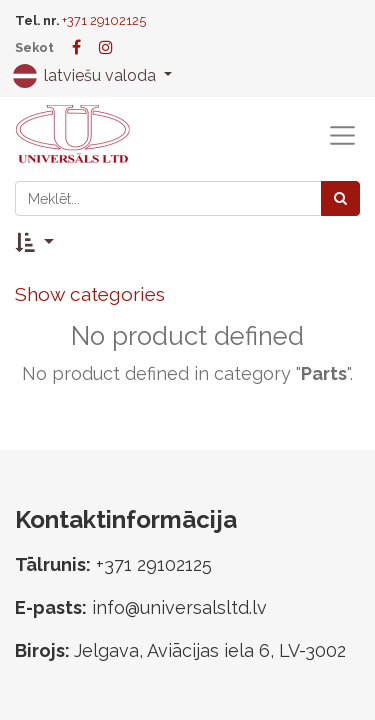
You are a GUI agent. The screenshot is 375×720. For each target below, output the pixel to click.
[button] (34, 242)
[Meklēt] (340, 198)
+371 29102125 (104, 20)
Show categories (90, 294)
